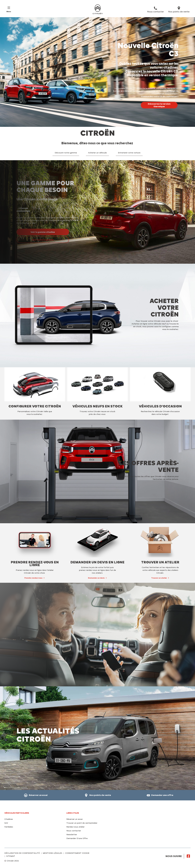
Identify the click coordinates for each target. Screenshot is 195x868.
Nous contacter (74, 831)
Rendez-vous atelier (75, 827)
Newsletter (72, 835)
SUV (6, 823)
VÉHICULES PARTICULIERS (17, 813)
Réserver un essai (74, 819)
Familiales (9, 827)
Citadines (9, 819)
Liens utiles (73, 813)
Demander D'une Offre (77, 838)
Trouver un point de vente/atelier (82, 823)
